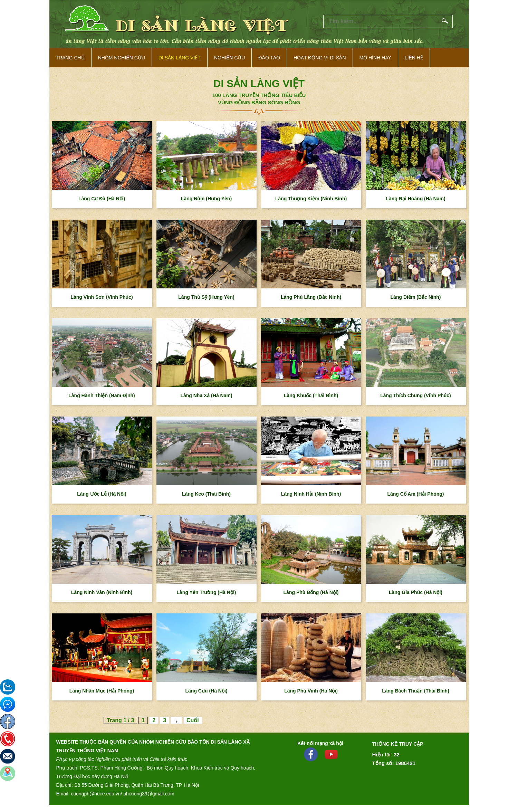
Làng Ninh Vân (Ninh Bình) (102, 592)
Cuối (193, 720)
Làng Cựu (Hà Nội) (207, 691)
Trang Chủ (70, 58)
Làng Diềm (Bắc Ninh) (416, 297)
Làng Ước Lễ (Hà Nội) (102, 494)
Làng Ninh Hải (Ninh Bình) (311, 494)
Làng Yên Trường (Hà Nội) (207, 592)
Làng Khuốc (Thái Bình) (311, 395)
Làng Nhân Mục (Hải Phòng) (102, 691)
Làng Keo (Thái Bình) (206, 494)
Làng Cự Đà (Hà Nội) (102, 199)
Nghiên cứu (230, 58)
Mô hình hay (375, 58)
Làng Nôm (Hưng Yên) (206, 199)
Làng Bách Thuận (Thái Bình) (416, 691)
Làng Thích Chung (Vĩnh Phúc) (416, 395)
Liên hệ (414, 58)
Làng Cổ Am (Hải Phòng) (415, 494)
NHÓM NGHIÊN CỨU (122, 58)
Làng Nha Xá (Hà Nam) (206, 395)
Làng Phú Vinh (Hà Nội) (311, 691)
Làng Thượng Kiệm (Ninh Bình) (311, 199)
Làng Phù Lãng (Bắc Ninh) (311, 297)
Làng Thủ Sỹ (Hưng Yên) (206, 297)
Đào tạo (269, 58)
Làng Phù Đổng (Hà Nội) (311, 592)
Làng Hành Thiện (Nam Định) (102, 395)
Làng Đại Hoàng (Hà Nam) (415, 199)
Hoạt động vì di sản (320, 58)
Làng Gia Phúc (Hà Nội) (416, 592)
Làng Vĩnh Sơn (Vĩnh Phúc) (102, 297)
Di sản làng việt (180, 58)
